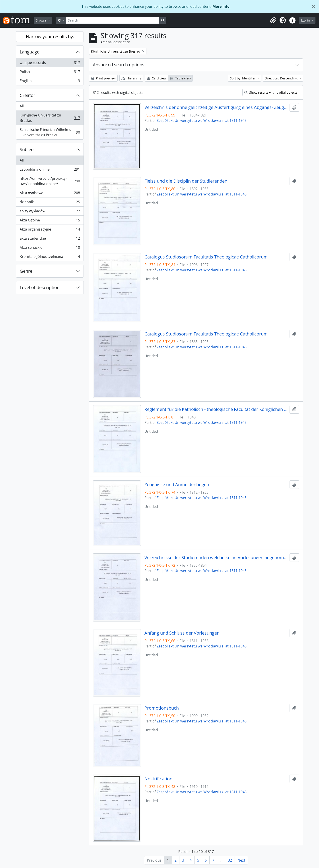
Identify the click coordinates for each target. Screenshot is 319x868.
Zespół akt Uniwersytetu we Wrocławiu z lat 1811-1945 (202, 120)
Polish (50, 73)
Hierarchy (131, 78)
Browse (42, 20)
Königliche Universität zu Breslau (50, 118)
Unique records (50, 64)
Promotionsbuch (162, 708)
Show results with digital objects (271, 92)
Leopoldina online (50, 170)
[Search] (113, 20)
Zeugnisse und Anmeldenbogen (177, 485)
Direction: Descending (282, 78)
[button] (273, 20)
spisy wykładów (50, 212)
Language (30, 52)
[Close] (313, 6)
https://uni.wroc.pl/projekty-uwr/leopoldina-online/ (50, 181)
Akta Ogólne (50, 221)
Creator (27, 95)
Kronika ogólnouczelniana (50, 257)
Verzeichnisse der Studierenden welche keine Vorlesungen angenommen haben (216, 558)
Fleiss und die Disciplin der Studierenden (186, 181)
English (50, 82)
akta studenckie (50, 239)
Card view (157, 78)
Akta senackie (50, 248)
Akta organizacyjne (50, 230)
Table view (180, 78)
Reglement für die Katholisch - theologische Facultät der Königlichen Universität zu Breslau (216, 409)
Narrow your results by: (50, 36)
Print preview (103, 78)
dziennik (50, 203)
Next (241, 860)
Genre (26, 271)
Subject (27, 149)
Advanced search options (119, 65)
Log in (306, 20)
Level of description (40, 287)
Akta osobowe (50, 194)
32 (230, 860)
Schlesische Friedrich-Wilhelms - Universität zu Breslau (50, 132)
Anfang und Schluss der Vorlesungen (182, 633)
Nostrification (158, 779)
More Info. (222, 6)
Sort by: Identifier (243, 78)
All (22, 106)
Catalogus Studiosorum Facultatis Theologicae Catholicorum (206, 257)
